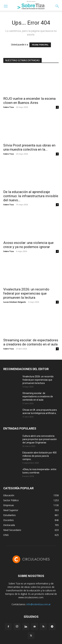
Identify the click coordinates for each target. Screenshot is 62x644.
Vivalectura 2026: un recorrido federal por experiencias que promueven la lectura (26, 293)
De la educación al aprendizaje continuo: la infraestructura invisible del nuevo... (31, 196)
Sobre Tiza (9, 107)
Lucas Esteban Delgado (15, 302)
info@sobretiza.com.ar (39, 604)
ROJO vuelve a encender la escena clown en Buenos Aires (29, 101)
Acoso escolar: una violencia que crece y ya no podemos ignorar (28, 245)
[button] (6, 6)
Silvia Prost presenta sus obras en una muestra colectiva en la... (29, 147)
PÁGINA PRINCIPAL (40, 45)
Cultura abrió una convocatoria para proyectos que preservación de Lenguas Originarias (40, 439)
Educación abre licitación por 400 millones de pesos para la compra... (40, 456)
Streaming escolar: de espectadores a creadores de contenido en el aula (31, 342)
